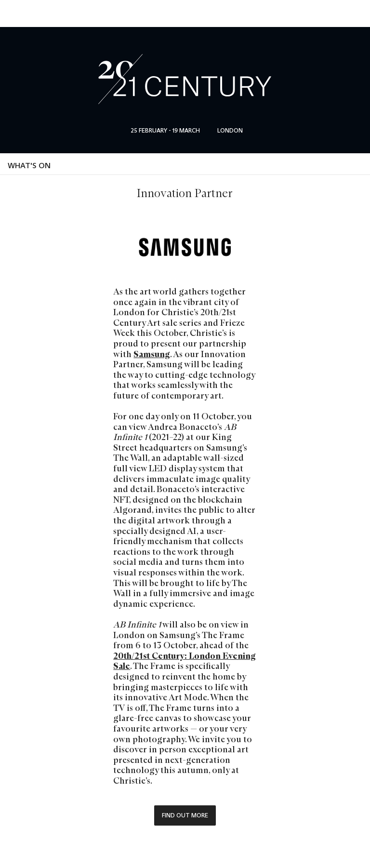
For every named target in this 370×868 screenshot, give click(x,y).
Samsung (152, 354)
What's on (29, 166)
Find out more (185, 815)
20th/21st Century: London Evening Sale (185, 661)
